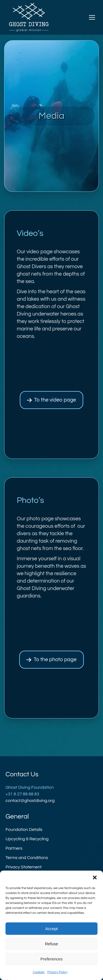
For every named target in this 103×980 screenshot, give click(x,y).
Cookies (39, 972)
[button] (95, 877)
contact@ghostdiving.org (30, 801)
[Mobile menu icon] (92, 17)
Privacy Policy (57, 972)
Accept (52, 929)
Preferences (51, 959)
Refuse (52, 944)
